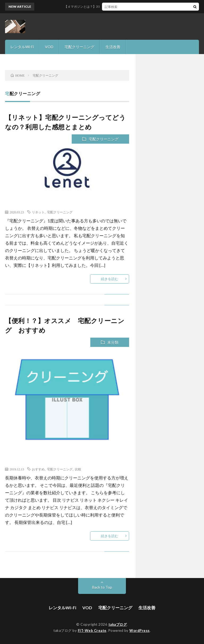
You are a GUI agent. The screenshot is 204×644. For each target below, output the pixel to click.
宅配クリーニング (79, 47)
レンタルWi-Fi (22, 47)
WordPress (140, 630)
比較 (78, 469)
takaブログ (118, 624)
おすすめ (38, 469)
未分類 (113, 342)
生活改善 (113, 47)
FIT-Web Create (92, 630)
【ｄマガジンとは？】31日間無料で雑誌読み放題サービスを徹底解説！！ (122, 6)
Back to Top (102, 587)
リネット (38, 212)
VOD (49, 47)
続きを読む (110, 279)
